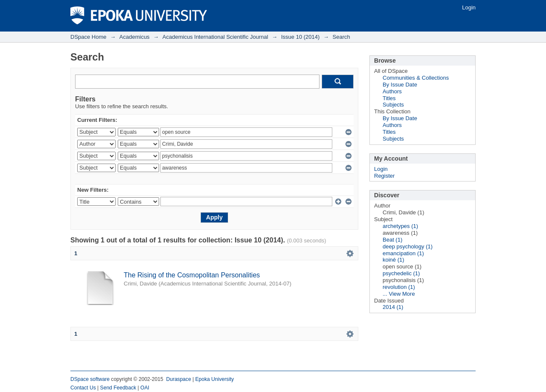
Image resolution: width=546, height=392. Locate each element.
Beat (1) (392, 240)
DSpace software (90, 379)
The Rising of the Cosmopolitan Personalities (192, 275)
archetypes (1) (400, 226)
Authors (392, 91)
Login (469, 7)
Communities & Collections (416, 78)
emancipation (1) (403, 253)
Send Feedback (118, 388)
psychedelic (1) (401, 273)
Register (384, 176)
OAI (145, 388)
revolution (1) (399, 287)
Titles (389, 98)
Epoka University (215, 379)
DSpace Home (89, 37)
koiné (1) (394, 260)
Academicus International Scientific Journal (215, 37)
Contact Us (83, 388)
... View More (399, 294)
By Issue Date (400, 85)
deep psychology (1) (408, 246)
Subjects (393, 105)
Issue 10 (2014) (300, 37)
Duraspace (178, 379)
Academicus (135, 37)
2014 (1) (393, 307)
